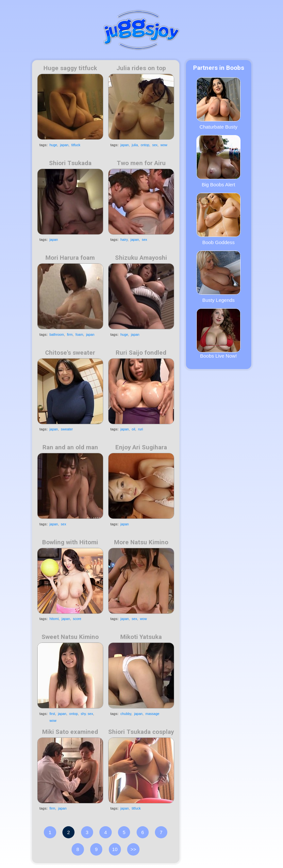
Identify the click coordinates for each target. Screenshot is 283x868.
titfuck (76, 145)
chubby (126, 714)
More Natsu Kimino (141, 542)
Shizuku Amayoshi (141, 258)
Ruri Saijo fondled (141, 353)
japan (64, 145)
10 (115, 849)
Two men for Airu (141, 163)
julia (135, 145)
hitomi (54, 619)
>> (133, 849)
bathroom (57, 334)
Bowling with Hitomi (70, 542)
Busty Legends (218, 277)
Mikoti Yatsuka (141, 637)
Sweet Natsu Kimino (70, 637)
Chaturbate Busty (218, 103)
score (77, 619)
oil (133, 429)
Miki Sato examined (70, 732)
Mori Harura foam (70, 258)
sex (155, 145)
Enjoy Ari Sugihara (141, 447)
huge (53, 145)
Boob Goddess (218, 219)
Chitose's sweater (70, 353)
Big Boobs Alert (218, 161)
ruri (140, 429)
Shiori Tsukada (70, 163)
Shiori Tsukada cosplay (141, 732)
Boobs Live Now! (218, 333)
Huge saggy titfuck (70, 68)
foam (79, 334)
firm (70, 334)
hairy (124, 240)
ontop (145, 145)
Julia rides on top (141, 68)
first (52, 714)
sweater (67, 429)
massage (152, 714)
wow (164, 145)
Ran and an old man (70, 447)
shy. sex (87, 714)
